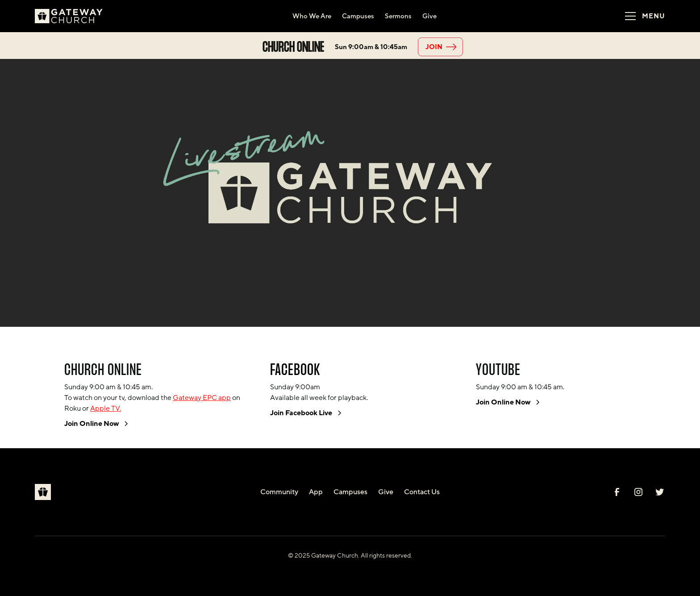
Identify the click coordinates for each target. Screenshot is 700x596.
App (316, 492)
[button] (642, 16)
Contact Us (422, 492)
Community (279, 492)
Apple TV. (106, 408)
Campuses (350, 492)
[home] (72, 16)
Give (386, 492)
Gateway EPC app (202, 398)
